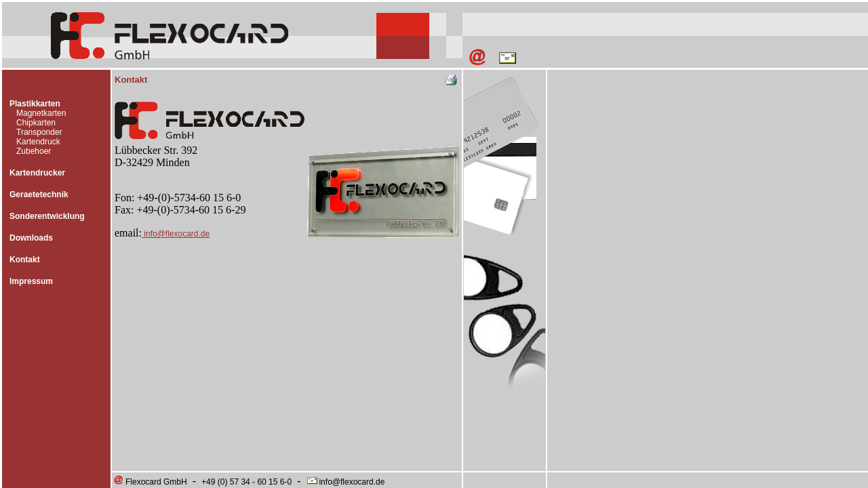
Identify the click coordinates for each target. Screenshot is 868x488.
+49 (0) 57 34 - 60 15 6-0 (246, 482)
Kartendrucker (37, 173)
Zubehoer (34, 151)
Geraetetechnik (39, 195)
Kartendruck (38, 142)
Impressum (31, 281)
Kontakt (25, 260)
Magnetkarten (41, 113)
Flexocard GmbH (150, 482)
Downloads (31, 238)
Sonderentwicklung (47, 216)
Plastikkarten (35, 104)
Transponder (39, 132)
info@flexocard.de (176, 234)
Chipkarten (36, 123)
